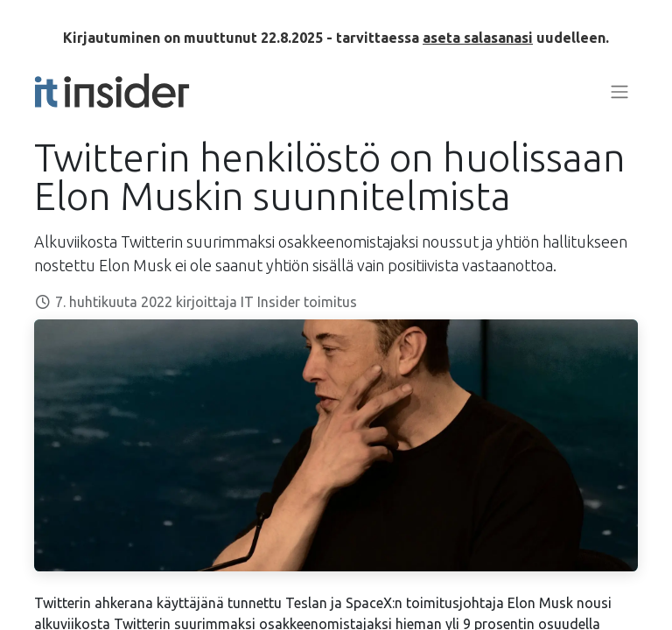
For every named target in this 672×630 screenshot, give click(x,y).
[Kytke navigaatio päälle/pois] (619, 91)
